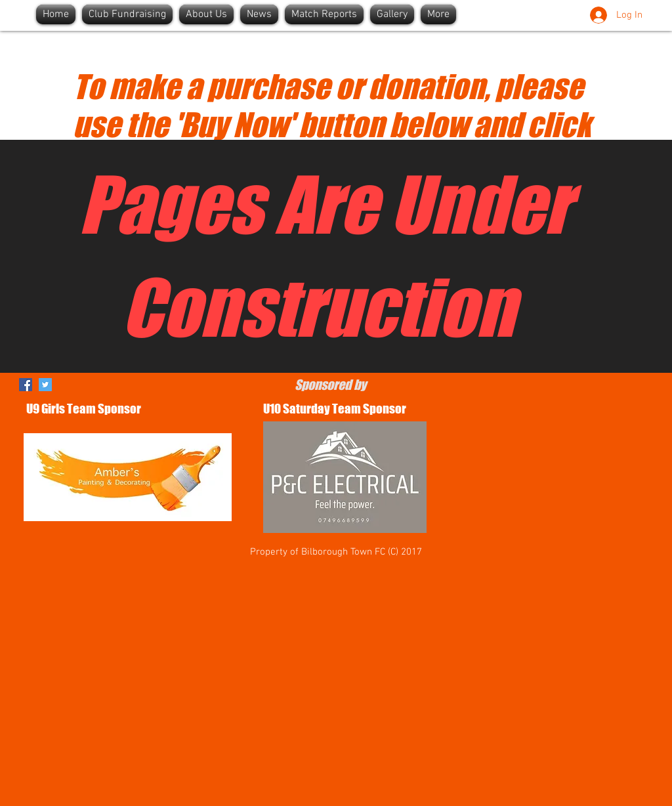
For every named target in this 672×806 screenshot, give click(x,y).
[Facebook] (26, 385)
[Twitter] (45, 385)
